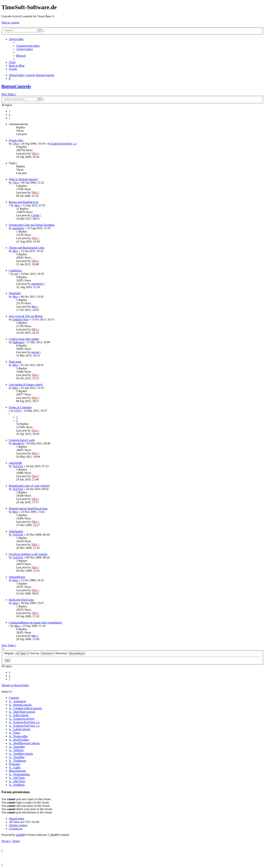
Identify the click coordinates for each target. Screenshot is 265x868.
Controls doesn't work (22, 440)
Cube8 (35, 215)
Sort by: (43, 653)
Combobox (15, 270)
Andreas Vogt (20, 319)
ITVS (18, 411)
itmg (15, 580)
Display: (17, 653)
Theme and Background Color (27, 248)
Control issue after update (24, 339)
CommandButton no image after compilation (35, 623)
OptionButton (17, 577)
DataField (15, 293)
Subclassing (16, 531)
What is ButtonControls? (23, 179)
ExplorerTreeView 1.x (63, 144)
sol (16, 274)
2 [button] (10, 115)
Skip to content (10, 23)
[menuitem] (28, 46)
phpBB (20, 835)
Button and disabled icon (24, 202)
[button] (9, 118)
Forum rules (16, 140)
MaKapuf (18, 342)
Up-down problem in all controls (28, 554)
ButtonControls (16, 86)
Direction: (70, 653)
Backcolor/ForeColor (21, 600)
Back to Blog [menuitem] (17, 66)
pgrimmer (18, 228)
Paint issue (15, 362)
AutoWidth (15, 463)
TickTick (18, 466)
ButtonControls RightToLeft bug (28, 508)
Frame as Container (20, 407)
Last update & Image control (26, 385)
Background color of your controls (29, 486)
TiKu (16, 144)
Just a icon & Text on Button (26, 316)
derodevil (18, 443)
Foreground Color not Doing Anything (32, 225)
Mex (17, 205)
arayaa (35, 352)
